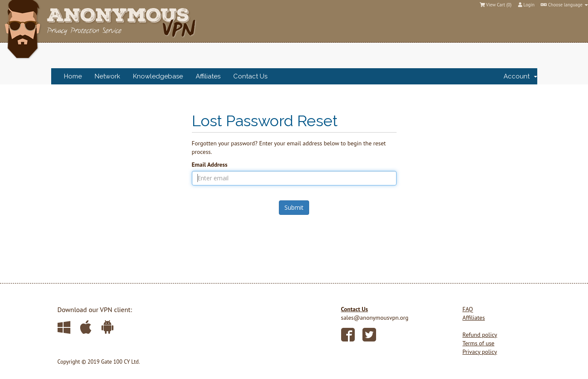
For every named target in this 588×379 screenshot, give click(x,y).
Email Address (210, 165)
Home (73, 76)
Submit (294, 207)
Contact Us (250, 76)
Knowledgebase (158, 76)
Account (520, 76)
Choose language (564, 5)
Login (526, 5)
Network (107, 76)
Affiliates (208, 76)
